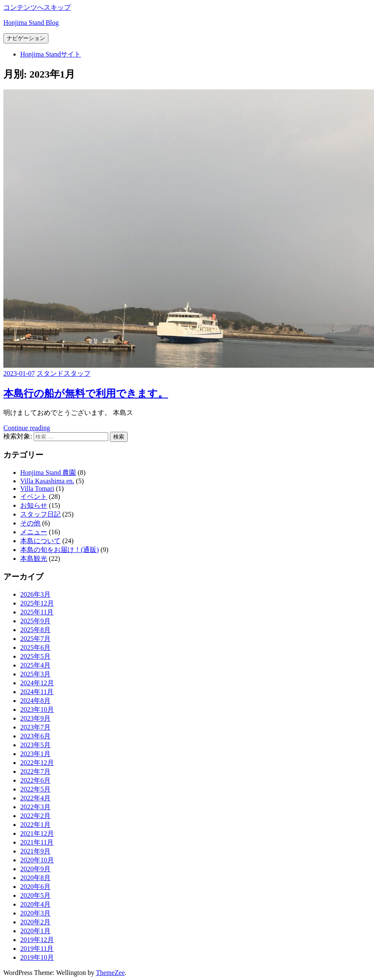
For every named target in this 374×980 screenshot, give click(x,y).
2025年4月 (35, 665)
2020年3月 (35, 913)
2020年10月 (37, 860)
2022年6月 (35, 780)
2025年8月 (35, 630)
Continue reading (27, 428)
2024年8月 (35, 701)
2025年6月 (35, 647)
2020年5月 (35, 895)
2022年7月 (35, 771)
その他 (30, 523)
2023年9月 (35, 718)
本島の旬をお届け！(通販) (60, 550)
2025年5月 (35, 656)
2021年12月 (37, 833)
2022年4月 (35, 798)
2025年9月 (35, 621)
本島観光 (34, 559)
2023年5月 (35, 745)
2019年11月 (37, 949)
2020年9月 (35, 869)
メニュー (34, 532)
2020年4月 (35, 904)
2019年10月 (37, 957)
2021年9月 (35, 851)
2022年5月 (35, 789)
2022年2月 (35, 816)
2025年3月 (35, 674)
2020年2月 (35, 922)
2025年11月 (37, 612)
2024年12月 (37, 683)
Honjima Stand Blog (31, 23)
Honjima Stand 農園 (48, 473)
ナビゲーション (26, 38)
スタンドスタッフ (64, 373)
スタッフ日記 (40, 514)
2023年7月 (35, 727)
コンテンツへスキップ (37, 7)
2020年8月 (35, 878)
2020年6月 (35, 887)
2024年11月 (37, 692)
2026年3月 (35, 594)
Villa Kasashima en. (47, 481)
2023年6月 (35, 736)
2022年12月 (37, 763)
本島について (40, 541)
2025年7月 (35, 639)
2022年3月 (35, 807)
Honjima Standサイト (51, 54)
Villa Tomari (37, 489)
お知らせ (34, 505)
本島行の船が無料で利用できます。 (86, 393)
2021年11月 (37, 842)
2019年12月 (37, 940)
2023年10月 (37, 709)
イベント (34, 497)
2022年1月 (35, 825)
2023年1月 (35, 754)
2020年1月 (35, 931)
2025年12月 (37, 603)
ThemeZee (110, 973)
